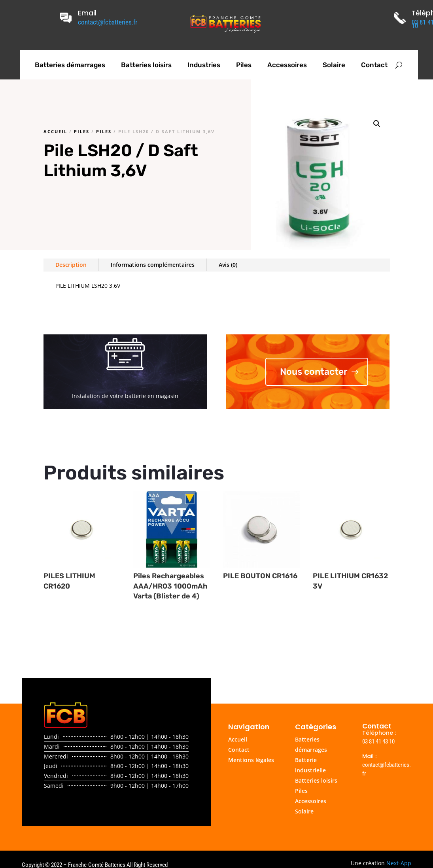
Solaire (334, 65)
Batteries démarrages (70, 65)
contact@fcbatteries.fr (108, 22)
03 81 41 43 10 (378, 742)
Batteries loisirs (146, 65)
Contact (374, 65)
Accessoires (287, 65)
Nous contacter (314, 372)
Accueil (55, 131)
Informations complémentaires (153, 265)
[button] (377, 124)
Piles (244, 65)
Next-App (399, 863)
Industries (204, 65)
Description (71, 265)
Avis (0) (228, 265)
